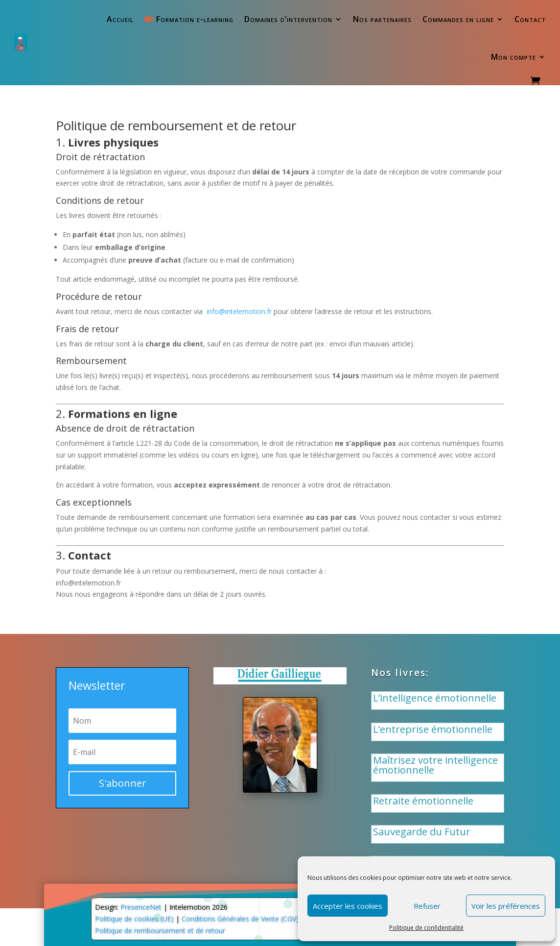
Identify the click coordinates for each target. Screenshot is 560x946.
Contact (530, 19)
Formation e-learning (189, 19)
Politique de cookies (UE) (134, 919)
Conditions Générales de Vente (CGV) (240, 919)
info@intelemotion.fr (239, 311)
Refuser (427, 906)
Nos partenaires (382, 19)
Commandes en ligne (458, 19)
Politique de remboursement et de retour (160, 931)
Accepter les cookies (348, 906)
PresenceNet (141, 907)
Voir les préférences (506, 906)
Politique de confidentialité (426, 928)
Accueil (120, 19)
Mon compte (513, 57)
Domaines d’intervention (288, 19)
